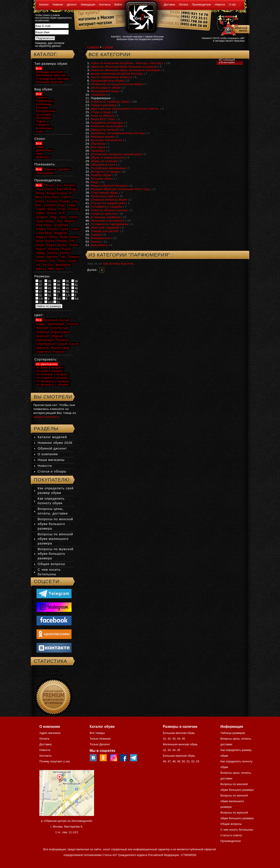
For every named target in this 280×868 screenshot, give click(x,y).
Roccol (41, 249)
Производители (201, 5)
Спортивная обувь (104, 193)
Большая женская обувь (179, 733)
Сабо (40, 132)
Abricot (49, 185)
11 (57, 302)
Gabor (41, 213)
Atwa (40, 189)
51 (75, 292)
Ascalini (70, 185)
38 (48, 285)
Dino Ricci (52, 197)
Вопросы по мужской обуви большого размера (55, 554)
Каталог (44, 5)
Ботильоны (44, 104)
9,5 (75, 299)
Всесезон (43, 157)
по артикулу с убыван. (53, 384)
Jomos (73, 217)
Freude (74, 209)
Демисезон (44, 150)
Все (39, 68)
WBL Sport (56, 269)
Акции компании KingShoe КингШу (117, 74)
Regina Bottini (57, 245)
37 (39, 285)
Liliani (75, 229)
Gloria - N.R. (57, 213)
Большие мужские (50, 82)
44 (57, 288)
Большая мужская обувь (179, 756)
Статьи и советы (231, 835)
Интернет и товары (105, 172)
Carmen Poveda (59, 201)
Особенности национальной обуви (117, 84)
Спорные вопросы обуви (109, 200)
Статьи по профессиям (108, 203)
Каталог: (46, 54)
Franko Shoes (46, 209)
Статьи (108, 47)
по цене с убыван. (50, 371)
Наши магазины (51, 460)
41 (75, 285)
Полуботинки (46, 111)
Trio (52, 261)
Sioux (40, 257)
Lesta (64, 229)
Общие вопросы (51, 564)
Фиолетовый (60, 348)
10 (39, 302)
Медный (57, 336)
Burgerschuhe (57, 193)
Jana (63, 217)
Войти (118, 5)
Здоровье (98, 151)
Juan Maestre (66, 221)
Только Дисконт (100, 744)
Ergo (62, 205)
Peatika (62, 241)
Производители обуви (107, 81)
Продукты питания (105, 130)
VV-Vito (48, 265)
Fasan (72, 205)
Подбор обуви (101, 175)
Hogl (53, 217)
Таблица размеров (233, 733)
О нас (232, 5)
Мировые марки (103, 137)
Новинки (58, 5)
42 (39, 288)
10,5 (49, 302)
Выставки (98, 147)
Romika (54, 249)
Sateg (40, 253)
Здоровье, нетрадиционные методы (118, 133)
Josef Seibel (45, 221)
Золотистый (59, 328)
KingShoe (61, 225)
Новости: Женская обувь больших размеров (124, 67)
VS (38, 265)
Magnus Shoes (47, 237)
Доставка (170, 5)
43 (48, 288)
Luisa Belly (44, 233)
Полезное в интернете (108, 221)
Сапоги (41, 97)
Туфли (41, 121)
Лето (40, 154)
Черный (59, 352)
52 (39, 295)
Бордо (41, 324)
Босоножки (44, 128)
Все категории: (110, 55)
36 (75, 281)
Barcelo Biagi (67, 189)
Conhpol (50, 205)
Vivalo (72, 261)
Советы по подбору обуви (110, 102)
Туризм (96, 235)
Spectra (52, 257)
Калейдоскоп (101, 238)
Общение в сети (103, 165)
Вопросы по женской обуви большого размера (55, 524)
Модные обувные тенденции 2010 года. (121, 189)
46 (75, 288)
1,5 (66, 295)
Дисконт (72, 5)
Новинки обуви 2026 (55, 443)
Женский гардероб (105, 228)
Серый (62, 344)
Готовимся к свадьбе (107, 207)
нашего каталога (46, 417)
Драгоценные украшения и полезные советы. (125, 109)
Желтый (42, 328)
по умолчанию (47, 364)
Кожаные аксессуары (107, 126)
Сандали (43, 125)
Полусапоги (45, 101)
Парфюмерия (101, 98)
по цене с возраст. (50, 367)
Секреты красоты (104, 214)
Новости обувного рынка (109, 210)
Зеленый (43, 332)
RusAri (66, 249)
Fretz (62, 209)
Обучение (98, 144)
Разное (96, 242)
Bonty (40, 193)
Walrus (41, 269)
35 (66, 281)
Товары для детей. (105, 231)
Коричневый (61, 332)
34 (57, 281)
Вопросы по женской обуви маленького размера (55, 539)
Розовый (62, 340)
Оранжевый (45, 340)
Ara (59, 185)
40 (66, 285)
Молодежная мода (105, 91)
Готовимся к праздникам (110, 224)
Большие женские (50, 72)
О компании (48, 454)
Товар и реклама (103, 105)
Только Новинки (100, 739)
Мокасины (44, 118)
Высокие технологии (106, 140)
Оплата (184, 5)
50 (66, 292)
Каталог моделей (52, 437)
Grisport (42, 217)
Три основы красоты (118, 263)
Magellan (61, 233)
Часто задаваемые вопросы (111, 77)
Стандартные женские (53, 79)
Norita (50, 241)
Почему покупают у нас (55, 761)
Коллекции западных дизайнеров (116, 154)
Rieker (74, 245)
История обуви (102, 179)
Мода (95, 182)
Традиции (98, 95)
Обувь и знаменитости (108, 158)
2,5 (39, 299)
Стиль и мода (101, 112)
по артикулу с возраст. (53, 381)
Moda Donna (69, 237)
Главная (93, 47)
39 (57, 285)
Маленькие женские (51, 75)
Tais (63, 257)
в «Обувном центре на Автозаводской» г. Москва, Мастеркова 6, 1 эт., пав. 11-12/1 (67, 827)
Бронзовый (56, 324)
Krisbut (41, 229)
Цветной (42, 348)
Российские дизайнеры (108, 168)
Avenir (50, 189)
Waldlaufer (64, 265)
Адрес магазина (50, 733)
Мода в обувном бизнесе (109, 186)
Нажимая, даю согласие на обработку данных (50, 45)
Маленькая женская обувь (180, 744)
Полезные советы (104, 196)
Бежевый (51, 320)
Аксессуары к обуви (106, 88)
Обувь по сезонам (104, 161)
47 (39, 292)
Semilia (52, 253)
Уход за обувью (102, 116)
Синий (74, 344)
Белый (65, 320)
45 (66, 288)
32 (39, 281)
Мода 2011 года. (103, 119)
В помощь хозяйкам (106, 217)
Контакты (105, 5)
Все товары (97, 733)
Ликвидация (88, 5)
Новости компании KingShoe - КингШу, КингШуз (127, 63)
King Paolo (44, 225)
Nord (40, 241)
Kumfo (53, 229)
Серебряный (45, 344)
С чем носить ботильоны (237, 830)
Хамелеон (44, 352)
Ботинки (42, 108)
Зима (40, 147)
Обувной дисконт (52, 448)
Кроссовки (44, 115)
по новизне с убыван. (52, 378)
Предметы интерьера (107, 123)
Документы (99, 245)
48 (48, 292)
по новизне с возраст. (52, 374)
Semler (65, 253)
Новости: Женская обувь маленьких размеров (125, 70)
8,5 (57, 299)
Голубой (73, 324)
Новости (220, 5)
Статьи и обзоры (52, 471)
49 (57, 292)
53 (48, 295)
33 (48, 281)
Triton (61, 261)
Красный (43, 336)
